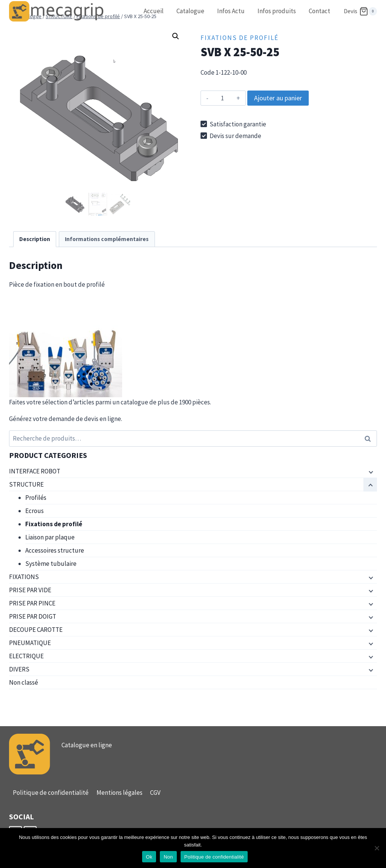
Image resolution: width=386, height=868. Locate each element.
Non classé (24, 682)
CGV (155, 793)
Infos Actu (231, 11)
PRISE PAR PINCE (32, 603)
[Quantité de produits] (222, 98)
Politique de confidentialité (51, 793)
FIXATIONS (24, 577)
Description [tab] (35, 239)
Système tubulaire (51, 564)
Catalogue (190, 11)
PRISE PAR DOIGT (33, 616)
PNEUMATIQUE (30, 643)
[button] (176, 36)
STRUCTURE (26, 484)
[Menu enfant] (370, 472)
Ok (149, 857)
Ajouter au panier (278, 98)
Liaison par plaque (50, 537)
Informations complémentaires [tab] (107, 239)
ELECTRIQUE (26, 656)
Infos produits (277, 11)
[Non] (377, 848)
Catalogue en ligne (87, 745)
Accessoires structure (55, 550)
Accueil (154, 11)
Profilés (36, 498)
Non (168, 857)
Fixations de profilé (240, 38)
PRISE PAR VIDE (30, 590)
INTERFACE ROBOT (35, 471)
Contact (319, 11)
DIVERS (19, 669)
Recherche (370, 439)
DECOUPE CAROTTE (36, 630)
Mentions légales (119, 793)
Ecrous (34, 511)
